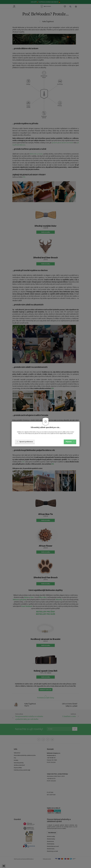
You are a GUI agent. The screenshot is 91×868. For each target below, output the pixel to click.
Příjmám (70, 442)
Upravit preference (25, 442)
